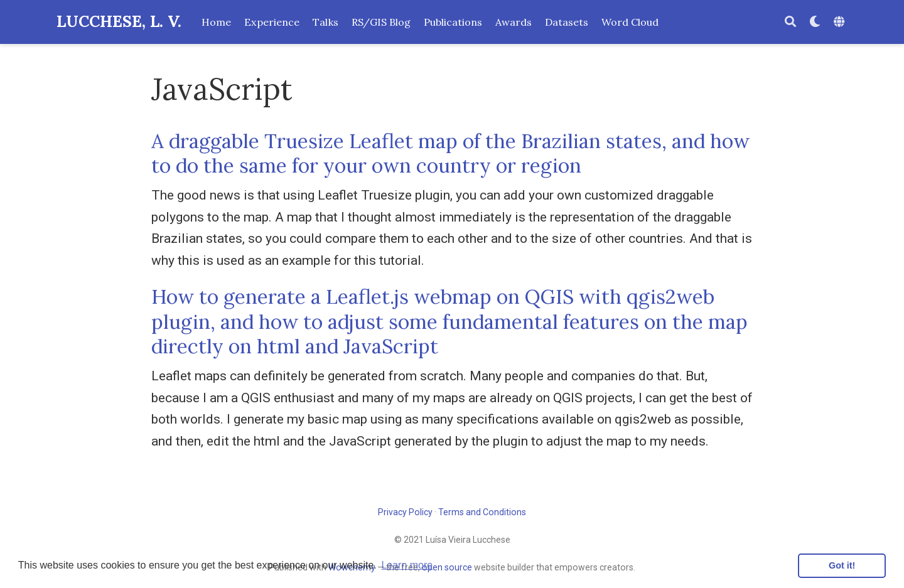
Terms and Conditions (482, 512)
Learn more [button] (407, 565)
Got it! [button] (842, 565)
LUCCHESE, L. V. (119, 21)
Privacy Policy (405, 512)
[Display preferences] (815, 22)
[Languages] (841, 22)
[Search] (790, 22)
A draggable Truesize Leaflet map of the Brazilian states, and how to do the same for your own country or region (450, 153)
